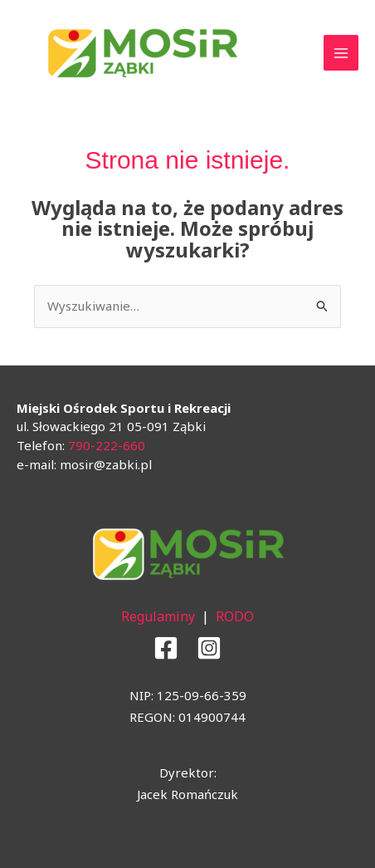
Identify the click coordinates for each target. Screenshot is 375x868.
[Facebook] (166, 648)
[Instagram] (209, 648)
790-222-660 (107, 445)
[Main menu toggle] (341, 53)
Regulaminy (158, 616)
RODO (235, 616)
